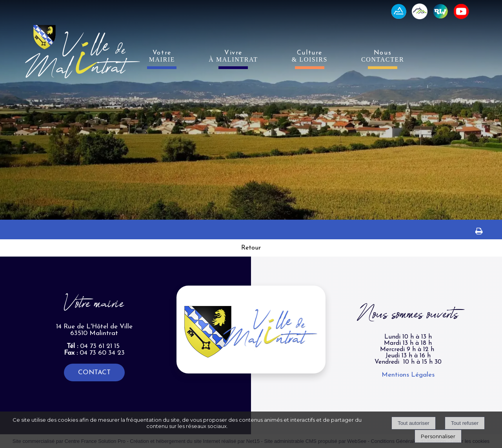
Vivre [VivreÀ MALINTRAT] (233, 56)
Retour (251, 248)
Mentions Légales (408, 375)
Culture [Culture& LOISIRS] (310, 56)
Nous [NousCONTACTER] (383, 56)
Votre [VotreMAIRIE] (162, 56)
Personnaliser (438, 436)
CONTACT (94, 372)
